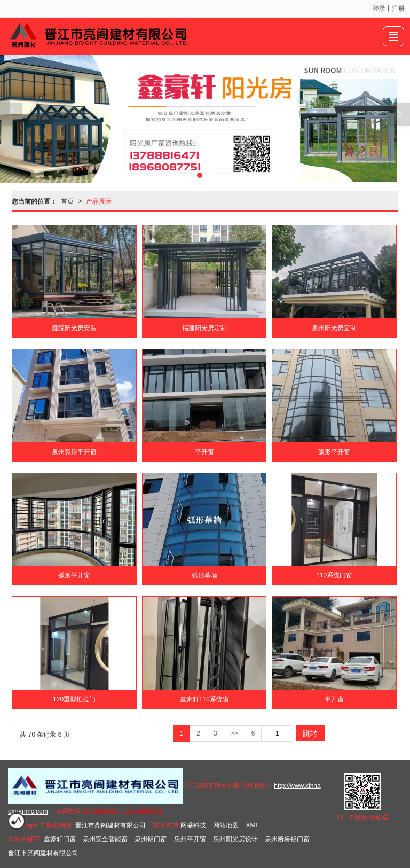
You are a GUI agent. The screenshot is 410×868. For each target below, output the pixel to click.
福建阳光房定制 (204, 328)
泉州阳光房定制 (334, 328)
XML (253, 825)
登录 (379, 9)
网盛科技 (193, 825)
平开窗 (204, 452)
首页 (67, 201)
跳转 (310, 733)
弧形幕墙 (204, 575)
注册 (398, 9)
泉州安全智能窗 (105, 839)
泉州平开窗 (190, 839)
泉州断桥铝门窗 (287, 839)
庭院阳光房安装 (74, 328)
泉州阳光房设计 (235, 839)
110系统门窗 (334, 575)
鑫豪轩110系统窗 (204, 699)
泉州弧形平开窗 (74, 452)
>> (234, 733)
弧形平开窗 (334, 452)
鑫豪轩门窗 (60, 839)
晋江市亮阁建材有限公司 (111, 825)
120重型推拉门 (74, 699)
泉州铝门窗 (151, 839)
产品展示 (99, 201)
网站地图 (226, 825)
